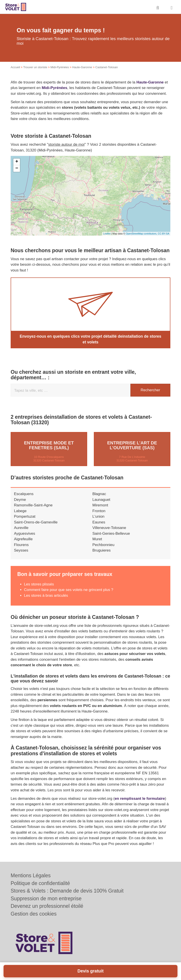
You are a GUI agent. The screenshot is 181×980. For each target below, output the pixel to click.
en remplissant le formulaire (140, 798)
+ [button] (17, 162)
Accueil (15, 67)
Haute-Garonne (82, 67)
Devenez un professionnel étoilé (47, 906)
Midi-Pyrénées (60, 67)
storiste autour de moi (66, 144)
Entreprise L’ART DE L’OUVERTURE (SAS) (132, 445)
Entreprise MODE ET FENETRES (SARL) (49, 445)
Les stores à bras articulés (46, 595)
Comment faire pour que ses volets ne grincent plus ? (69, 590)
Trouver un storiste (35, 67)
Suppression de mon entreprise (46, 899)
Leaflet (107, 234)
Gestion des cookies (34, 914)
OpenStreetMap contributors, (142, 234)
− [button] (17, 168)
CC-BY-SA (163, 234)
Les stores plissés (39, 584)
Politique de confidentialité (40, 883)
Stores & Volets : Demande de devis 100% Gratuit (67, 891)
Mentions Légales (31, 875)
